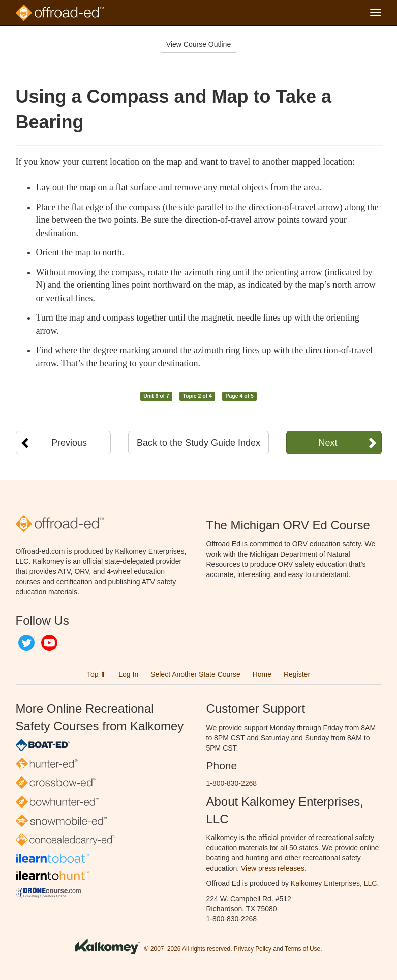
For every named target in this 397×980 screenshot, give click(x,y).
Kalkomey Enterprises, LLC (334, 883)
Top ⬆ (97, 674)
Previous (69, 443)
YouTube (49, 643)
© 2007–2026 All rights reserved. (188, 949)
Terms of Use (302, 949)
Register (297, 674)
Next (328, 443)
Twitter (26, 643)
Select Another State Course (195, 674)
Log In (128, 674)
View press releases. (274, 868)
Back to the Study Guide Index (198, 443)
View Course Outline (198, 44)
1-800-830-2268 (232, 783)
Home (262, 674)
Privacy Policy (253, 949)
